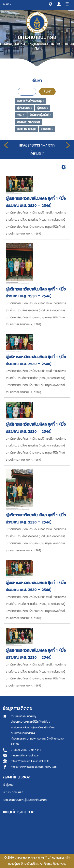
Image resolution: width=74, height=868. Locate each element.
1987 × (21, 115)
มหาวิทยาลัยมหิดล (13, 792)
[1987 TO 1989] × (26, 129)
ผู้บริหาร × (43, 108)
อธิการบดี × (47, 129)
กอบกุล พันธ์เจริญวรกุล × (30, 101)
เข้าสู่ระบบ (8, 785)
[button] (51, 4)
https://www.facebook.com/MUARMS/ (34, 767)
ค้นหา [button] (7, 4)
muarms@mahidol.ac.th (25, 756)
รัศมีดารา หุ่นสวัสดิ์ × (40, 115)
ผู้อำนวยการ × (24, 108)
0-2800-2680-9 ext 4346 (26, 750)
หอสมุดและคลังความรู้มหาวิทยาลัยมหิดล (25, 800)
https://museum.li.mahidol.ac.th (30, 761)
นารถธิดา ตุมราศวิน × (28, 122)
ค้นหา (47, 91)
